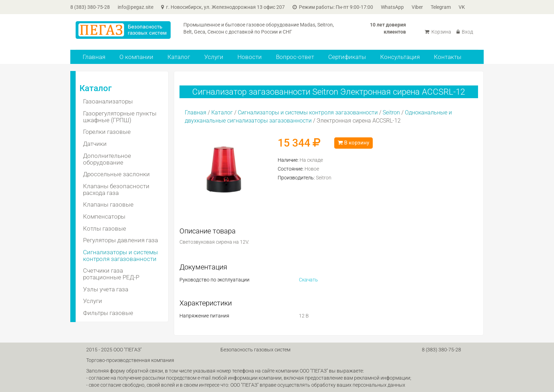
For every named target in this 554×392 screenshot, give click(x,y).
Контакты (448, 57)
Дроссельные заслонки (116, 174)
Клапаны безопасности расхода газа (116, 189)
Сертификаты (347, 57)
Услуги (214, 57)
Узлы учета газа (106, 289)
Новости (250, 57)
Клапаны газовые (108, 204)
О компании (136, 57)
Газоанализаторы (108, 101)
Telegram (441, 7)
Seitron (391, 112)
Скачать (308, 280)
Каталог (179, 57)
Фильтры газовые (108, 313)
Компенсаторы (104, 216)
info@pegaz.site (135, 7)
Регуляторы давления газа (120, 240)
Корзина (438, 32)
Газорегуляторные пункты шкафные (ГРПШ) (120, 117)
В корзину (353, 143)
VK (462, 7)
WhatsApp (392, 7)
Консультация (400, 57)
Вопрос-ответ (295, 57)
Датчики (95, 144)
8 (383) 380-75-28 (90, 7)
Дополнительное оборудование (107, 159)
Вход (465, 32)
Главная (94, 57)
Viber (417, 7)
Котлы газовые (105, 228)
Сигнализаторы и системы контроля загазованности (120, 256)
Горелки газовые (107, 132)
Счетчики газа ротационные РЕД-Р (111, 274)
